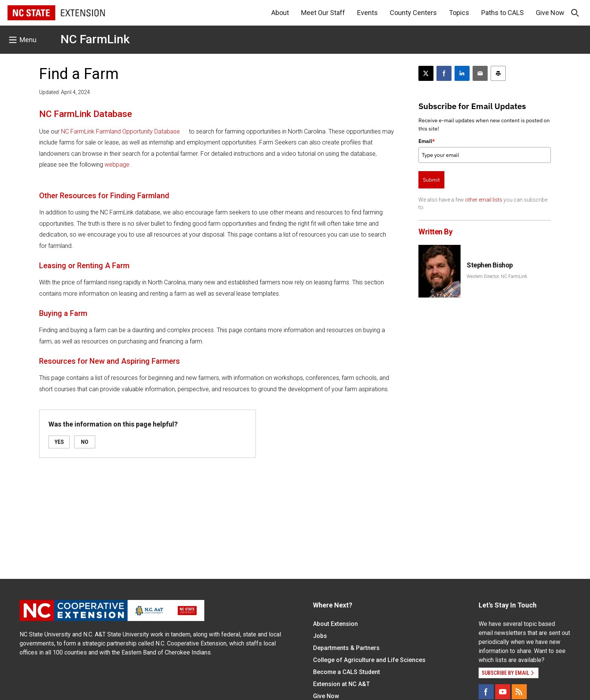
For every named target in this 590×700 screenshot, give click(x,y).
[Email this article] (480, 73)
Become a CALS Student (347, 672)
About (280, 13)
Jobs (320, 636)
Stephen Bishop (490, 265)
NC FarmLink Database (86, 114)
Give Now (550, 13)
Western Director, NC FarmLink (497, 276)
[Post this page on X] (426, 73)
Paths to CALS (503, 13)
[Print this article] (498, 73)
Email (427, 141)
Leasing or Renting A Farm (84, 266)
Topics (459, 13)
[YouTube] (503, 692)
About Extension (335, 624)
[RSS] (519, 692)
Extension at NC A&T (341, 684)
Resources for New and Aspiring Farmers (109, 361)
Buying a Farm (63, 313)
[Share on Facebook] (444, 73)
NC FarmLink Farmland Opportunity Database (120, 131)
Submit (431, 180)
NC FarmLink (95, 39)
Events (367, 13)
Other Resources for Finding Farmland (104, 196)
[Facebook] (486, 692)
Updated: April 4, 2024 (65, 92)
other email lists (484, 200)
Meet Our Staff (323, 13)
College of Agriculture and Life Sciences (369, 660)
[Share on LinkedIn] (462, 73)
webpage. (118, 165)
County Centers (413, 13)
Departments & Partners (346, 648)
